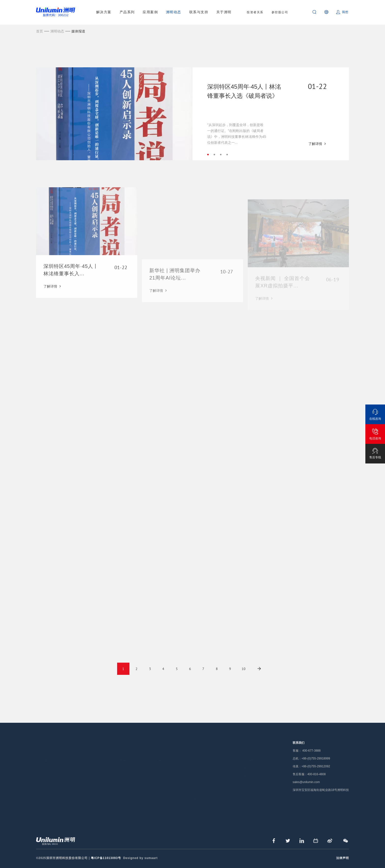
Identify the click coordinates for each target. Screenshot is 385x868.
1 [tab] (208, 155)
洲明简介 (249, 756)
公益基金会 (251, 811)
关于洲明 (224, 12)
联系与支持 (199, 12)
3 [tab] (221, 155)
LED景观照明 (124, 764)
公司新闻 (164, 756)
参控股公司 (280, 12)
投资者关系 (255, 12)
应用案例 (150, 12)
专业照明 (85, 764)
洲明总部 (249, 764)
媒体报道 (78, 31)
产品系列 (127, 12)
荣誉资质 (249, 787)
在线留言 (249, 803)
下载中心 (200, 772)
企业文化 (249, 780)
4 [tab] (227, 155)
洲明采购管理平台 (206, 787)
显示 (82, 756)
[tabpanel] (192, 114)
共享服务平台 (203, 780)
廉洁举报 (249, 795)
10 (244, 674)
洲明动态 (174, 12)
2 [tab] (214, 155)
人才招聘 (249, 772)
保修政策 (200, 764)
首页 (40, 31)
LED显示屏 (44, 756)
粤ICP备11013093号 (106, 863)
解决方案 (104, 12)
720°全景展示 (253, 819)
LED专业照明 (46, 764)
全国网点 (200, 756)
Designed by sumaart (140, 863)
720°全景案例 (125, 780)
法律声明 (343, 863)
